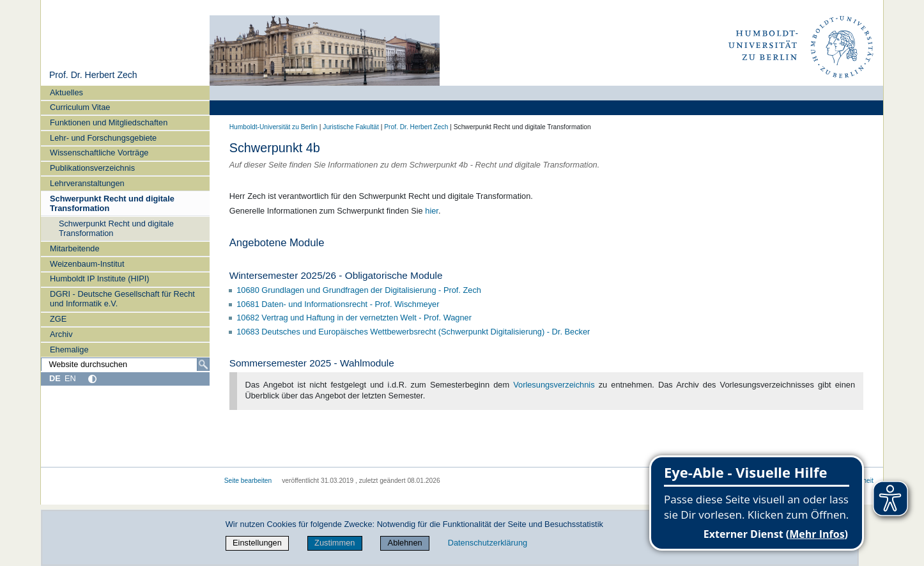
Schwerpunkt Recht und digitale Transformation (112, 203)
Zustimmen (335, 543)
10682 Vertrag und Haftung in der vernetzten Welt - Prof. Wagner (355, 318)
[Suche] (203, 365)
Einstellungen (257, 543)
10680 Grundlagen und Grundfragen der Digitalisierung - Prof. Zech (360, 290)
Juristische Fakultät (351, 127)
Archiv (61, 334)
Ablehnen (405, 543)
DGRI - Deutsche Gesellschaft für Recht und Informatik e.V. (122, 299)
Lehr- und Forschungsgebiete (103, 138)
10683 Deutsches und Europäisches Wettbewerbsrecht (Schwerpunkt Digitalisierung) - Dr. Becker (414, 332)
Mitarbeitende (75, 248)
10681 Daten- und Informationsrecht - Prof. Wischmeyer (338, 304)
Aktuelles (66, 92)
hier (432, 211)
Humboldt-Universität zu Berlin (273, 127)
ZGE (58, 319)
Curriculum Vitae (80, 107)
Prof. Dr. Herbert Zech (93, 75)
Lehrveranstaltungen (87, 183)
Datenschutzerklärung (488, 543)
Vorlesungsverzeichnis (554, 385)
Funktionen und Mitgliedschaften (109, 122)
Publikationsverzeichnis (92, 168)
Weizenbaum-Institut (87, 264)
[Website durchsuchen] (125, 365)
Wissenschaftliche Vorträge (99, 153)
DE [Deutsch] (55, 378)
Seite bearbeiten (248, 481)
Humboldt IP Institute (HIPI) (100, 279)
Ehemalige (69, 350)
